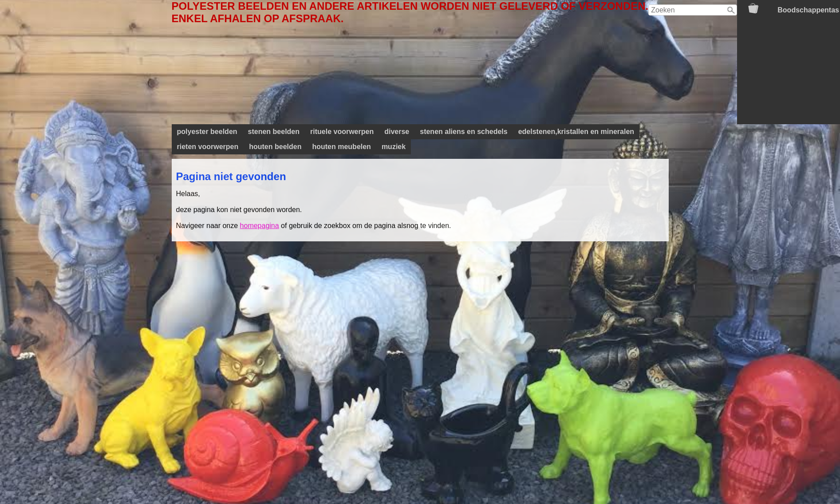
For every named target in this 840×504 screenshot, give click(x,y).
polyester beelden (207, 132)
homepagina (260, 226)
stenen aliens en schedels (463, 132)
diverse (397, 132)
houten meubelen (341, 147)
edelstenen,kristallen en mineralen (576, 132)
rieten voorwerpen (208, 147)
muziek (394, 147)
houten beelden (275, 147)
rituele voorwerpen (342, 132)
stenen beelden (274, 132)
